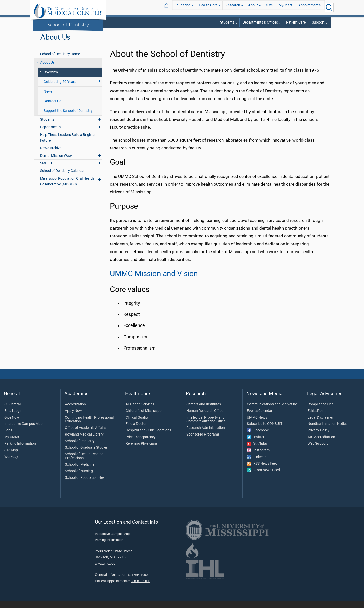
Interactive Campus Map (24, 430)
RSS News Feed (262, 470)
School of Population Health (87, 484)
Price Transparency (141, 444)
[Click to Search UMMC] (329, 7)
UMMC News (257, 424)
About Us (324, 33)
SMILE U (47, 170)
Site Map (11, 457)
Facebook (258, 437)
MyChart (285, 7)
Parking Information (20, 450)
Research (233, 7)
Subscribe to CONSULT (265, 430)
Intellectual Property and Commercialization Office (206, 426)
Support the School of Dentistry (68, 117)
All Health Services (140, 411)
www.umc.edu (105, 570)
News (48, 98)
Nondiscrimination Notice (327, 430)
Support (318, 22)
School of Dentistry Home (60, 61)
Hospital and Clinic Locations (148, 437)
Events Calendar (260, 418)
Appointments (309, 7)
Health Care (208, 7)
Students (227, 22)
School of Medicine (80, 471)
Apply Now (73, 418)
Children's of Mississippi (144, 418)
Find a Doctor (136, 430)
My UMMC (12, 444)
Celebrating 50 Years (60, 88)
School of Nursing (79, 478)
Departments (50, 134)
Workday (11, 463)
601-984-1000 (138, 581)
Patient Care (296, 22)
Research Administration (206, 435)
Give (269, 7)
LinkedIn (257, 464)
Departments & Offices (260, 22)
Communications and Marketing (272, 411)
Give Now (12, 424)
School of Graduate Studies (86, 454)
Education (183, 7)
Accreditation (75, 411)
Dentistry (303, 33)
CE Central (13, 411)
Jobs (8, 437)
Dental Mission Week (56, 162)
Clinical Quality (137, 424)
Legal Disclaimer (320, 424)
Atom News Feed (263, 477)
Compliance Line (321, 411)
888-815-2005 (141, 588)
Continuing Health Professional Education (89, 426)
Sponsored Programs (203, 441)
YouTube (257, 450)
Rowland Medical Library (84, 441)
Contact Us (52, 108)
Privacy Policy (318, 437)
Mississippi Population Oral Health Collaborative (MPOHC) (67, 188)
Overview (51, 79)
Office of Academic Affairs (85, 435)
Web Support (318, 450)
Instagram (258, 457)
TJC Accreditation (321, 444)
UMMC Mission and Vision (154, 280)
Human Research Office (205, 418)
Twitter (256, 444)
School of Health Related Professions (84, 463)
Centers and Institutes (204, 411)
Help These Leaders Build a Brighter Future (68, 144)
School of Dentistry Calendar (62, 177)
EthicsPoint (317, 418)
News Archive (51, 155)
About (253, 7)
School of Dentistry (68, 24)
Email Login (13, 418)
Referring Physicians (142, 450)
